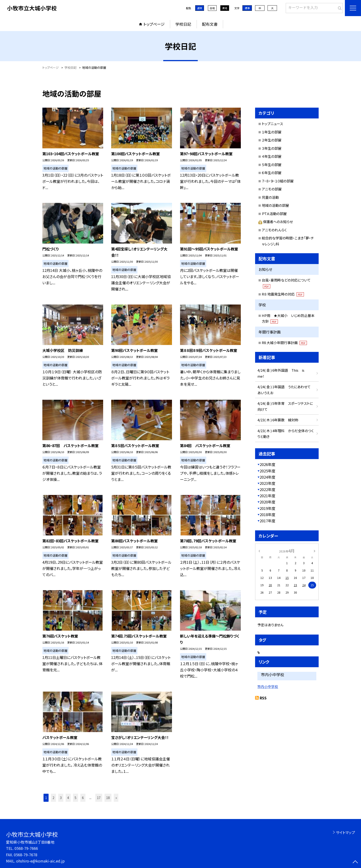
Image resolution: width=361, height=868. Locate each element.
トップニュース (272, 124)
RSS (263, 698)
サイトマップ (345, 832)
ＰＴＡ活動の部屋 (274, 214)
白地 (212, 8)
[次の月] (314, 550)
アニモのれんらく (274, 230)
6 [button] (83, 798)
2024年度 (268, 477)
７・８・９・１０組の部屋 (278, 181)
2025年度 (268, 471)
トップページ (154, 24)
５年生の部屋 (272, 165)
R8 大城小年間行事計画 (284, 343)
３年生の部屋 (272, 148)
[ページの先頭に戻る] (355, 862)
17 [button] (99, 798)
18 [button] (108, 798)
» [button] (116, 798)
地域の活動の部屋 (275, 205)
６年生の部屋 (272, 173)
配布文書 (210, 24)
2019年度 (268, 508)
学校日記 (183, 24)
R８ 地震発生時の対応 (283, 294)
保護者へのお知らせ (276, 222)
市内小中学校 (268, 686)
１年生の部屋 (272, 132)
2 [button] (53, 798)
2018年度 (268, 514)
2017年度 (268, 521)
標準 (247, 8)
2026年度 (268, 464)
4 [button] (68, 798)
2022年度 (268, 489)
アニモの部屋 (272, 189)
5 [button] (76, 798)
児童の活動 (270, 197)
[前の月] (259, 550)
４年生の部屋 (272, 156)
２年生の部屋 (272, 140)
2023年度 (268, 483)
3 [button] (61, 798)
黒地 (225, 8)
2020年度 (268, 502)
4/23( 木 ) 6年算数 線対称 (278, 420)
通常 (200, 8)
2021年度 (268, 496)
